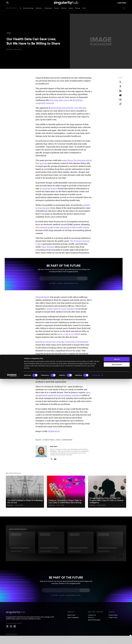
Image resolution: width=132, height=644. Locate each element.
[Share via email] (120, 100)
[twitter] (52, 459)
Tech (84, 12)
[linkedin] (55, 459)
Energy (78, 12)
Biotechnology (28, 12)
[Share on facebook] (120, 86)
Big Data (38, 440)
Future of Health (49, 440)
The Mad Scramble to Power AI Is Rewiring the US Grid (25, 501)
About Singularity (73, 617)
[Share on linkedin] (120, 91)
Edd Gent (10, 49)
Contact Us (92, 615)
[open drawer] (8, 5)
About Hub (71, 615)
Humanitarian (67, 440)
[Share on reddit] (120, 95)
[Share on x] (120, 82)
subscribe (122, 5)
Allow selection (117, 630)
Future (56, 12)
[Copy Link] (120, 104)
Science (64, 12)
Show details (96, 640)
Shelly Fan (51, 505)
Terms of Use (113, 617)
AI (20, 12)
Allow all (117, 624)
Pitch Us (91, 617)
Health (59, 440)
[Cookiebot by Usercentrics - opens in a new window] (12, 640)
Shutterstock (54, 431)
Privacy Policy (113, 615)
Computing (48, 12)
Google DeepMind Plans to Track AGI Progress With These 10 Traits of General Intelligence (106, 500)
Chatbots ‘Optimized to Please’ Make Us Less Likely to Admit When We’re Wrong (65, 501)
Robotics (39, 12)
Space (71, 12)
